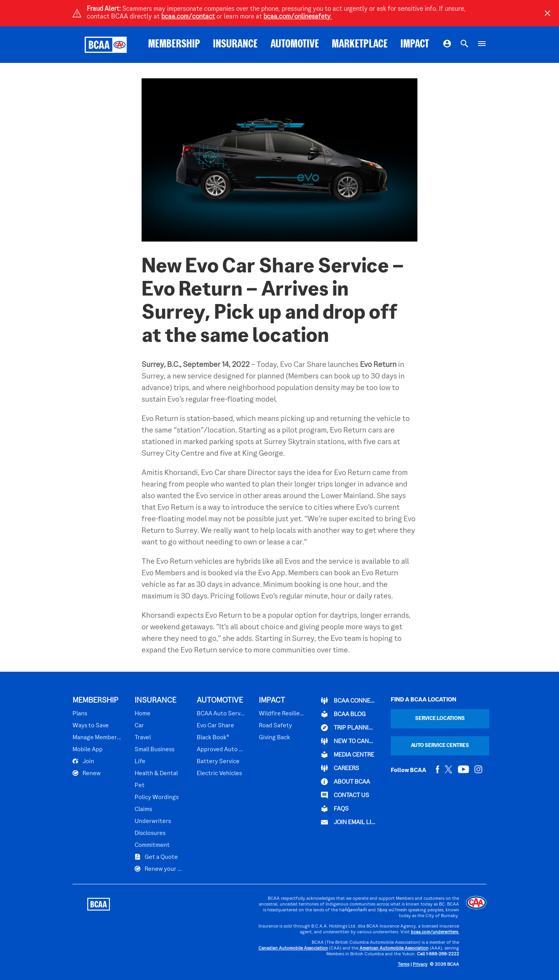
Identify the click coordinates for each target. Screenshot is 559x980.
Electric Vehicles (219, 774)
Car (139, 726)
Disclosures (150, 833)
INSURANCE (235, 45)
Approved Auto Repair (221, 750)
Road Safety (275, 726)
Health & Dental (156, 774)
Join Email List (349, 822)
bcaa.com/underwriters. (435, 932)
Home (143, 714)
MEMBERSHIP (174, 45)
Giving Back (274, 738)
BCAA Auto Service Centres (221, 714)
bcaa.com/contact (188, 17)
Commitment (152, 845)
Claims (143, 809)
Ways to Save (91, 726)
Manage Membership (97, 738)
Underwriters (153, 821)
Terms (404, 965)
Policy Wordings (157, 798)
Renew (87, 773)
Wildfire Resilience (282, 714)
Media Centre (348, 755)
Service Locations (440, 719)
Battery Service (218, 762)
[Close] (547, 13)
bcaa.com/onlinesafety (298, 17)
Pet (140, 786)
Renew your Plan (159, 869)
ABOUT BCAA (345, 782)
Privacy (420, 965)
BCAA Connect (349, 701)
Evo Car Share (215, 726)
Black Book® (213, 738)
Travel (143, 738)
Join (83, 761)
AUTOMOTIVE (295, 45)
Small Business (155, 750)
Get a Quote (156, 857)
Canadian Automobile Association (293, 949)
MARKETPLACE (360, 45)
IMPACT (415, 45)
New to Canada (349, 741)
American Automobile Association (394, 949)
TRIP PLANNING (349, 728)
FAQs (335, 809)
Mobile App (88, 750)
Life (140, 762)
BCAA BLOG (343, 714)
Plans (80, 714)
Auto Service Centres (440, 746)
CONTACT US (345, 795)
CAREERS (340, 768)
